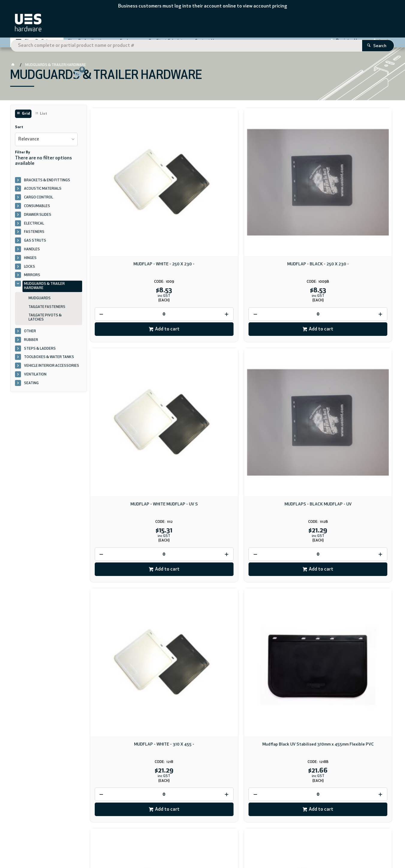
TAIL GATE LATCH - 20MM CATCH (279, 527)
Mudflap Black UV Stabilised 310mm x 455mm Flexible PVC (202, 362)
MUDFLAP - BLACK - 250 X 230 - (202, 193)
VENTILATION (35, 379)
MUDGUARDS (40, 303)
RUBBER (31, 345)
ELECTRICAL (34, 228)
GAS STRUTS (35, 246)
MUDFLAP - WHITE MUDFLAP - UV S (280, 195)
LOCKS (30, 271)
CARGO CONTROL (39, 202)
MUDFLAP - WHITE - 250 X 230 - (126, 193)
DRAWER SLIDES (38, 219)
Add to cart (129, 258)
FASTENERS (34, 237)
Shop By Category (42, 44)
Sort (19, 132)
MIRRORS (32, 280)
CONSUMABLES (37, 211)
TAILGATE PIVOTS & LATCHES (45, 322)
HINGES (30, 263)
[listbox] (46, 144)
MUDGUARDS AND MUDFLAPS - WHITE (356, 362)
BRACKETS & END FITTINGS (47, 185)
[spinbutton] (126, 243)
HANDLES (32, 254)
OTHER (30, 336)
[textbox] (194, 24)
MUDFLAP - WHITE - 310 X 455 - (125, 360)
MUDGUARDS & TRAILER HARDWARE (44, 291)
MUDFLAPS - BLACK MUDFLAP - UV (356, 195)
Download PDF (238, 711)
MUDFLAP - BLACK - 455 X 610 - (202, 527)
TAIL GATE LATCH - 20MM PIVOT (356, 527)
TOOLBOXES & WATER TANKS (49, 362)
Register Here (350, 43)
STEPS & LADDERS (40, 353)
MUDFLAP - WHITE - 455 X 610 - (125, 527)
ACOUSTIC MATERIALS (43, 194)
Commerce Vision (90, 846)
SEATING (31, 388)
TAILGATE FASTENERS (47, 312)
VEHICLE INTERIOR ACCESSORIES (52, 371)
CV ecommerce (60, 846)
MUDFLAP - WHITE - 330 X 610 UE (279, 360)
